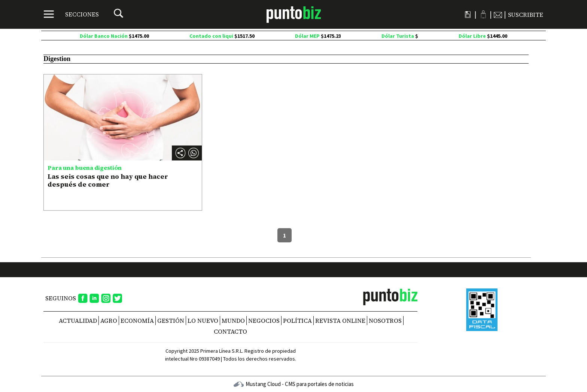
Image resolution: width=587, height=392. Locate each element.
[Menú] (71, 14)
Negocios (264, 321)
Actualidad (78, 321)
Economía (137, 321)
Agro (109, 321)
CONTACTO (230, 331)
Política (297, 321)
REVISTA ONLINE (340, 321)
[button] (194, 153)
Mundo (233, 321)
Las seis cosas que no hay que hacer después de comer (108, 180)
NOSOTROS (385, 321)
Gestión (171, 321)
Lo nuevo (203, 321)
